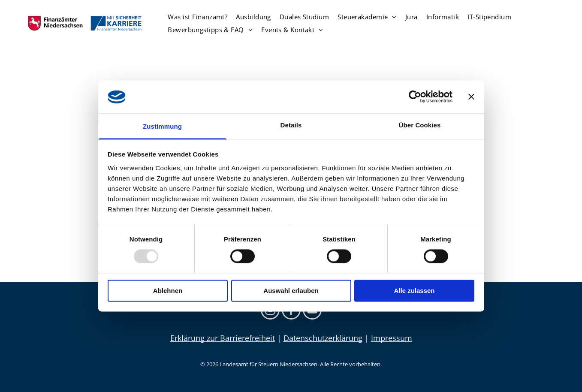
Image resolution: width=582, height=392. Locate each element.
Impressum (392, 338)
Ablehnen (168, 291)
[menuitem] (198, 17)
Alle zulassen (414, 291)
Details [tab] (291, 125)
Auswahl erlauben (291, 291)
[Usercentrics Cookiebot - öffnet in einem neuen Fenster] (415, 97)
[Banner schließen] (471, 97)
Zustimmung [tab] (162, 126)
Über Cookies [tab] (420, 125)
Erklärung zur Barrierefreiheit (223, 338)
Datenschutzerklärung (323, 338)
